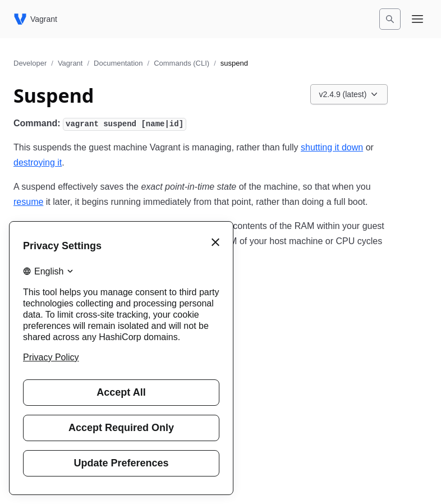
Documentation (118, 63)
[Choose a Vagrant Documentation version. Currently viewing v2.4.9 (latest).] (349, 94)
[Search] (390, 19)
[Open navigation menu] (417, 19)
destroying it (38, 162)
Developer (30, 63)
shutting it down (332, 147)
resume (28, 202)
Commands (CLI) (182, 63)
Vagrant (70, 63)
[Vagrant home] (35, 19)
